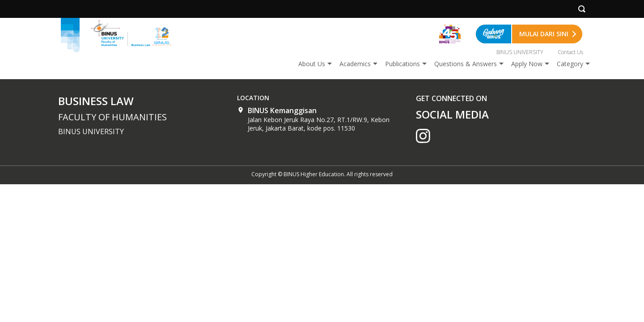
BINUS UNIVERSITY (520, 52)
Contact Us (570, 52)
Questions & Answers (466, 64)
